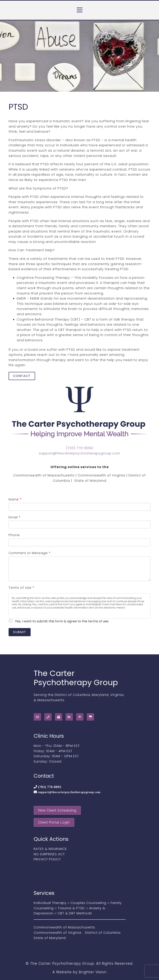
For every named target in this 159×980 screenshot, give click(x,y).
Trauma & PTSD (71, 908)
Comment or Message (29, 553)
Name (15, 499)
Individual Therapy (50, 903)
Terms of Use (21, 588)
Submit (20, 632)
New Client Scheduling (57, 810)
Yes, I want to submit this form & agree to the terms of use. (62, 621)
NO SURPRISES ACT (49, 854)
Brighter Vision (93, 972)
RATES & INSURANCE (50, 849)
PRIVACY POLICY (47, 859)
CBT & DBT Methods (75, 913)
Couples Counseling (88, 903)
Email (14, 517)
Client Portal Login (54, 822)
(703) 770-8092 (80, 448)
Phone (14, 535)
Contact (22, 376)
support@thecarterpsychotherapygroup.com (80, 453)
